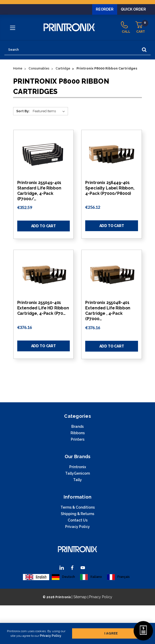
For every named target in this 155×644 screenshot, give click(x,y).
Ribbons (78, 433)
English (36, 577)
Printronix (78, 467)
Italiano (91, 577)
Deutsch (63, 577)
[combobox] (36, 577)
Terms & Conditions (78, 507)
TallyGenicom (77, 473)
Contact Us (78, 520)
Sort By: (23, 111)
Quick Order (133, 9)
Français (118, 577)
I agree (111, 632)
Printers (78, 439)
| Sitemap (79, 597)
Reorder (105, 9)
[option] (63, 577)
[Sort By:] (50, 111)
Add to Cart (44, 226)
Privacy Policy (51, 635)
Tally (77, 480)
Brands (77, 427)
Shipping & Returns (77, 514)
